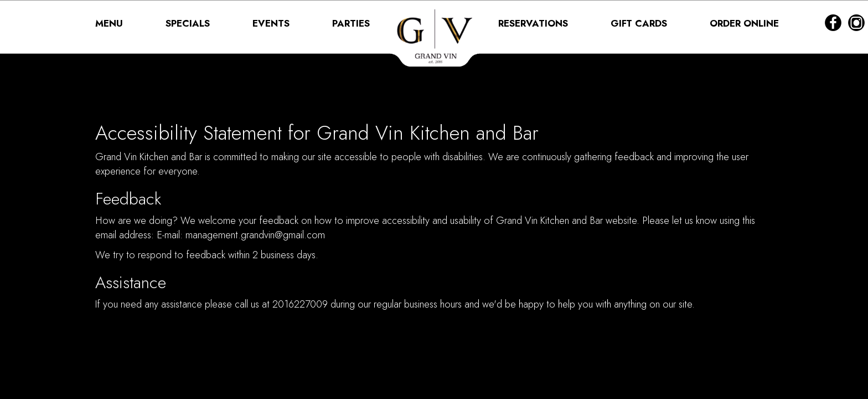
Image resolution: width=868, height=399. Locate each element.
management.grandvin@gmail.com (255, 235)
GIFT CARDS (640, 23)
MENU (110, 23)
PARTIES (351, 23)
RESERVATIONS (534, 23)
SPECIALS (189, 23)
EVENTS (272, 23)
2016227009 (300, 304)
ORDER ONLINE (744, 23)
